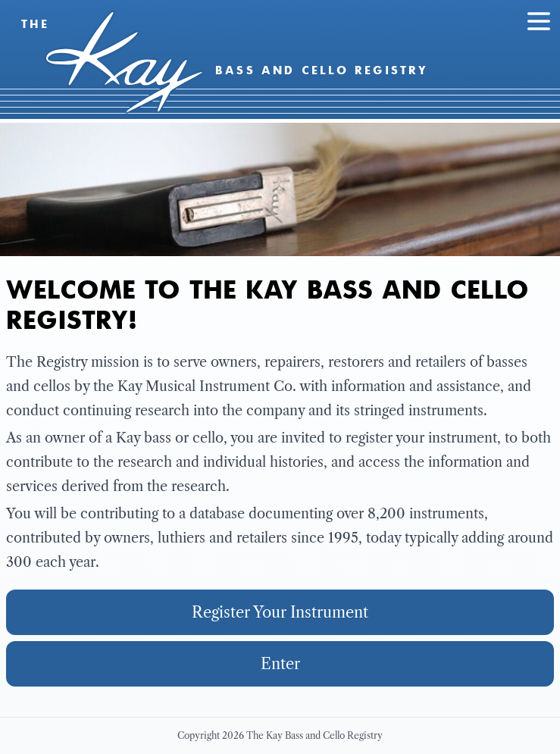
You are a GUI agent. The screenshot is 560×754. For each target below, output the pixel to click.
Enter (280, 664)
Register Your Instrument (280, 612)
